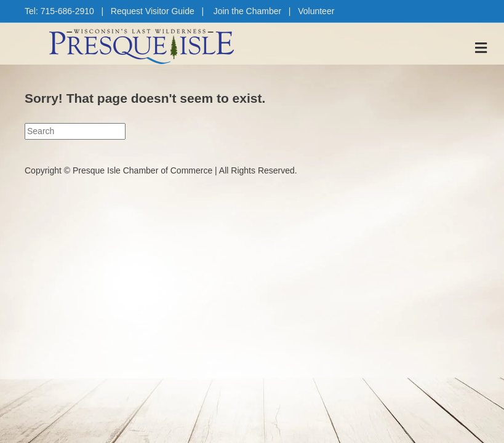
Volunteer (316, 11)
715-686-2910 (67, 11)
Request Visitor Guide (153, 11)
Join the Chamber (248, 11)
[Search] (75, 131)
